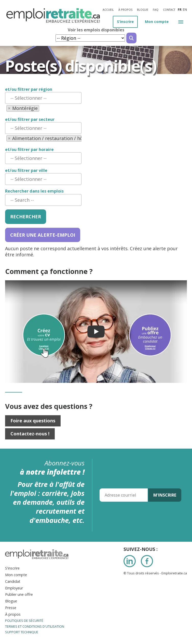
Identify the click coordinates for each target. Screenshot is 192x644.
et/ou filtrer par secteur (30, 119)
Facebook (147, 561)
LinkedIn (130, 561)
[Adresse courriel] (124, 495)
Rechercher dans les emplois (34, 191)
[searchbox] (43, 98)
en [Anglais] (185, 10)
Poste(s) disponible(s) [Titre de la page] (81, 66)
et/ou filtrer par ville (26, 171)
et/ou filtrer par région (29, 89)
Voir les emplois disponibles (96, 30)
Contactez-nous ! (30, 434)
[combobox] (43, 98)
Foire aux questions (33, 421)
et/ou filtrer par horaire (29, 150)
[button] (181, 22)
